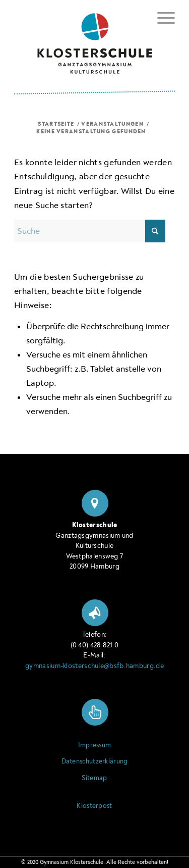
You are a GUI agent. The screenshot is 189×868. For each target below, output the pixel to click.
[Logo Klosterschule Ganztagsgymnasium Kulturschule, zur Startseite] (94, 40)
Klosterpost (94, 806)
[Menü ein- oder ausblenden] (161, 16)
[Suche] (90, 231)
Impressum (95, 745)
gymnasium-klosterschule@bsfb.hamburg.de (94, 666)
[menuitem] (161, 18)
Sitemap (94, 778)
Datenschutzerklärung (95, 761)
